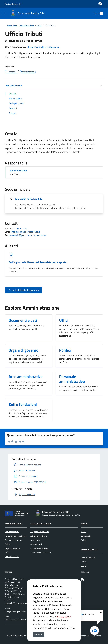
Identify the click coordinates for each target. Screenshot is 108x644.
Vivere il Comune (89, 549)
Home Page (12, 25)
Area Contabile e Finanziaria (43, 47)
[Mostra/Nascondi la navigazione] (3, 13)
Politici (8, 544)
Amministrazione (27, 25)
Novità (84, 524)
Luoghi (84, 566)
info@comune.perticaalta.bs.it (26, 232)
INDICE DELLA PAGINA (54, 86)
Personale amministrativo (16, 536)
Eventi (84, 561)
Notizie (84, 540)
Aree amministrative (14, 540)
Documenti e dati (12, 557)
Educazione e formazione (41, 552)
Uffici (39, 25)
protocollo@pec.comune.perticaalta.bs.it (28, 235)
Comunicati (86, 536)
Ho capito (38, 634)
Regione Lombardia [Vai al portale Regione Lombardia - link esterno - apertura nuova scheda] (13, 4)
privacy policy (63, 616)
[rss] (83, 580)
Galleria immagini (88, 557)
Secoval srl (82, 636)
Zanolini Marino (18, 170)
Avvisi (83, 532)
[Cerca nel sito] (101, 13)
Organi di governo (12, 548)
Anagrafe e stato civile (40, 532)
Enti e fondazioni (12, 532)
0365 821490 (21, 228)
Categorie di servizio (41, 524)
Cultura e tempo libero (39, 548)
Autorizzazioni (36, 544)
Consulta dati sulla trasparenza (24, 290)
